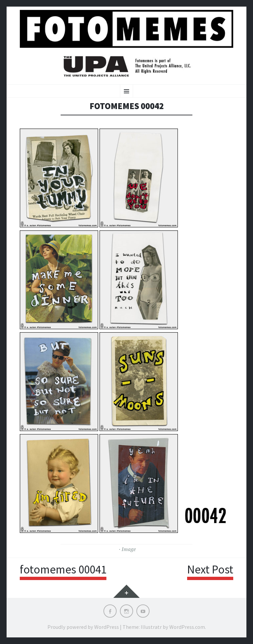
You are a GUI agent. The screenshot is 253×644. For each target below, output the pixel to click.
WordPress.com (187, 627)
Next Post (210, 570)
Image (129, 549)
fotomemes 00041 (63, 570)
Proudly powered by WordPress (83, 627)
